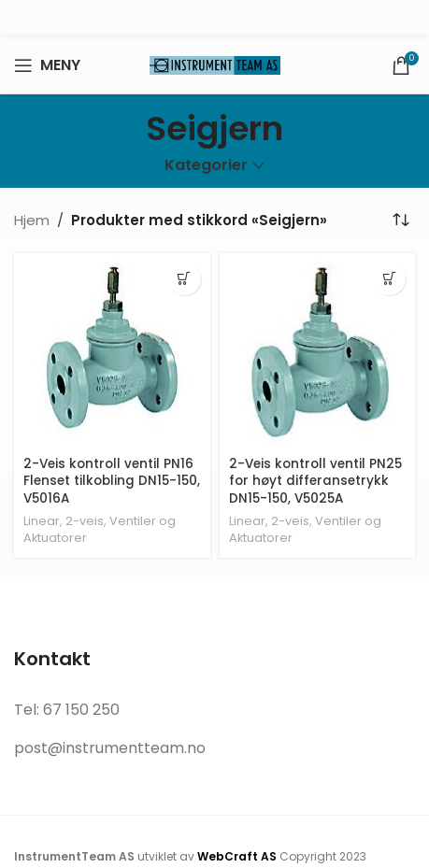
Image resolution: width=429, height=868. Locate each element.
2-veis (85, 521)
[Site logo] (215, 64)
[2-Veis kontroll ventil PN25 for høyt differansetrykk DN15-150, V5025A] (318, 351)
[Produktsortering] (401, 221)
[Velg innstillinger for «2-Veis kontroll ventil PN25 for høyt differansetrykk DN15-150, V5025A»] (389, 279)
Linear (42, 521)
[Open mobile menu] (47, 65)
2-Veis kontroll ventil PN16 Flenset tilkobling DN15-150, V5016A (112, 482)
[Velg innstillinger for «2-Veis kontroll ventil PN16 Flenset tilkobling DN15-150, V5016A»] (185, 279)
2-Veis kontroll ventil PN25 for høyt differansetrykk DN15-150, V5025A (315, 482)
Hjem (32, 220)
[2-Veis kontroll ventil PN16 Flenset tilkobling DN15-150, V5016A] (112, 351)
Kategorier (206, 166)
